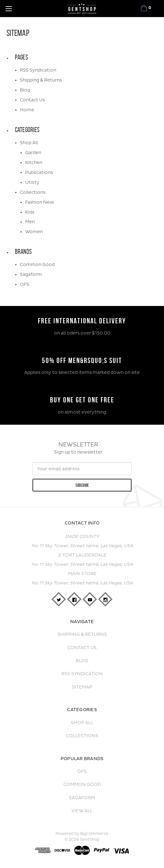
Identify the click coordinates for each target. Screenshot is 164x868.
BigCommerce (94, 834)
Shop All (29, 143)
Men (30, 222)
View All (82, 811)
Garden (33, 153)
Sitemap (82, 687)
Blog (25, 90)
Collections (33, 192)
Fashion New (40, 202)
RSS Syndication (38, 70)
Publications (39, 173)
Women (34, 232)
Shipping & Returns (41, 80)
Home (27, 110)
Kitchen (34, 163)
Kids (30, 212)
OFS (25, 284)
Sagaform (31, 275)
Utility (32, 182)
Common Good (37, 265)
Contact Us (32, 100)
